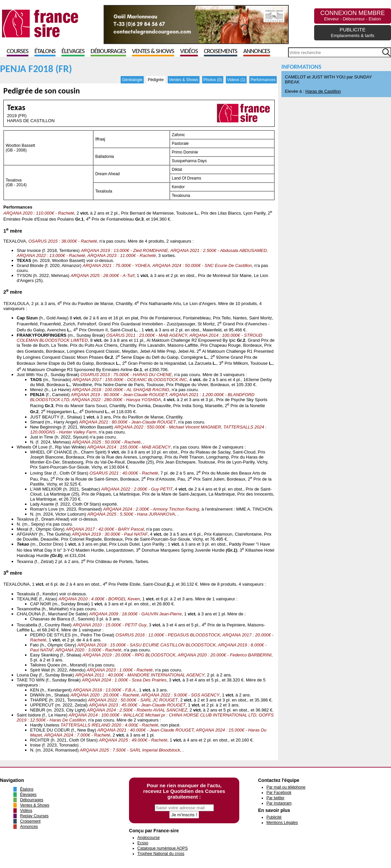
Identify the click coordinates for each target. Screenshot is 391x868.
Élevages (73, 52)
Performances (263, 80)
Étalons (45, 52)
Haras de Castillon (323, 91)
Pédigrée (156, 80)
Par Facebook (279, 793)
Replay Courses (34, 816)
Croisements (221, 52)
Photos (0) (213, 80)
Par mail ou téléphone (286, 787)
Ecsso (143, 843)
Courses (18, 52)
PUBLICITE (353, 32)
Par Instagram (279, 803)
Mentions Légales (282, 823)
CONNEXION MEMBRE (352, 16)
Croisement (30, 821)
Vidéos (189, 52)
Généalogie (132, 80)
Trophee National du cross (161, 854)
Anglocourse (149, 838)
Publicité (274, 817)
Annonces (257, 52)
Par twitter (275, 798)
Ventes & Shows (153, 52)
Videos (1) (236, 80)
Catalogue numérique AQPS (163, 848)
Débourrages (108, 52)
